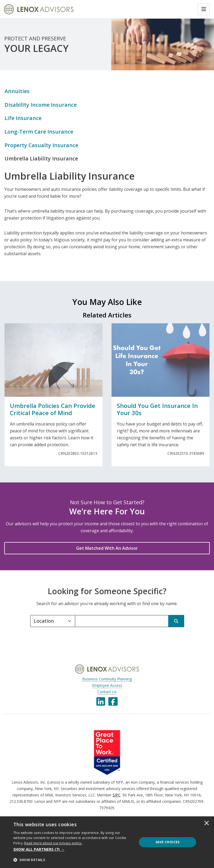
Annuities (17, 91)
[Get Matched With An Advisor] (107, 549)
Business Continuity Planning (107, 679)
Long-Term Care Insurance (39, 132)
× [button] (207, 824)
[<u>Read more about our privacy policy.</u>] (53, 843)
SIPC (117, 795)
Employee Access (107, 686)
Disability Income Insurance (41, 105)
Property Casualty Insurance (42, 145)
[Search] (176, 622)
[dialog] (107, 842)
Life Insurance (23, 118)
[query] (122, 622)
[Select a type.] (53, 622)
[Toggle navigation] (204, 9)
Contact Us (107, 692)
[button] (73, 849)
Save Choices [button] (168, 842)
